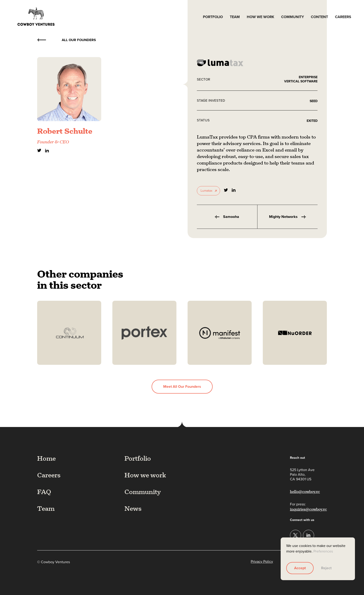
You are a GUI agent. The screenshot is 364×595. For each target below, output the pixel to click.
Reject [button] (326, 568)
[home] (36, 17)
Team (235, 17)
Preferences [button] (323, 551)
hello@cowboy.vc (305, 492)
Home (46, 458)
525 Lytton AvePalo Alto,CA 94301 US (302, 475)
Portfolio (213, 17)
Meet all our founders (182, 386)
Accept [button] (300, 568)
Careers (343, 17)
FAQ (44, 492)
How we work (260, 17)
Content (319, 17)
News (133, 508)
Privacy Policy (262, 562)
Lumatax (206, 191)
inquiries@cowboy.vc (308, 509)
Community (292, 17)
